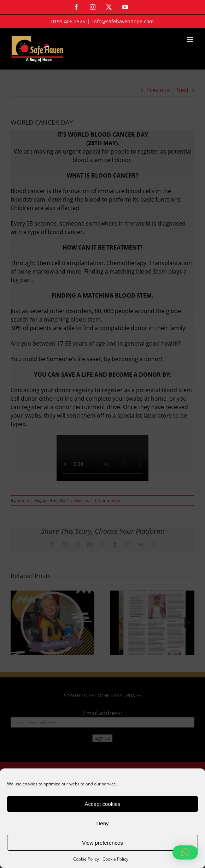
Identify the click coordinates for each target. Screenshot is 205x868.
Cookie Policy (86, 859)
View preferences (102, 843)
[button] (185, 852)
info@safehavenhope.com (123, 21)
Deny (102, 823)
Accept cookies (103, 804)
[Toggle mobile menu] (191, 39)
